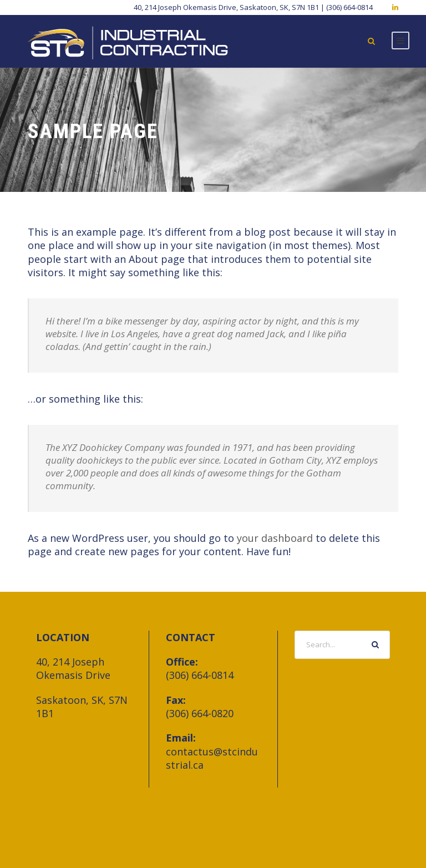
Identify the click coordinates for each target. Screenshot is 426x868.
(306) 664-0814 (200, 675)
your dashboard (275, 538)
